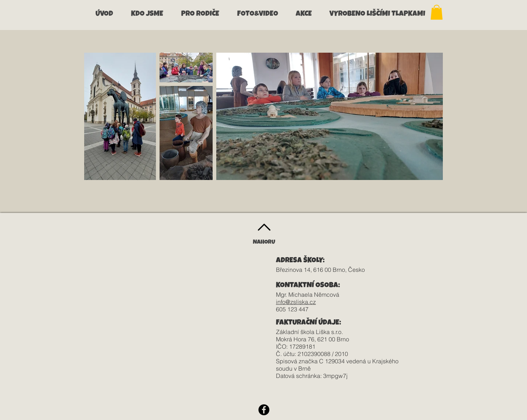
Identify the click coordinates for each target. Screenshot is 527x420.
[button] (151, 14)
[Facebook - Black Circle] (264, 410)
